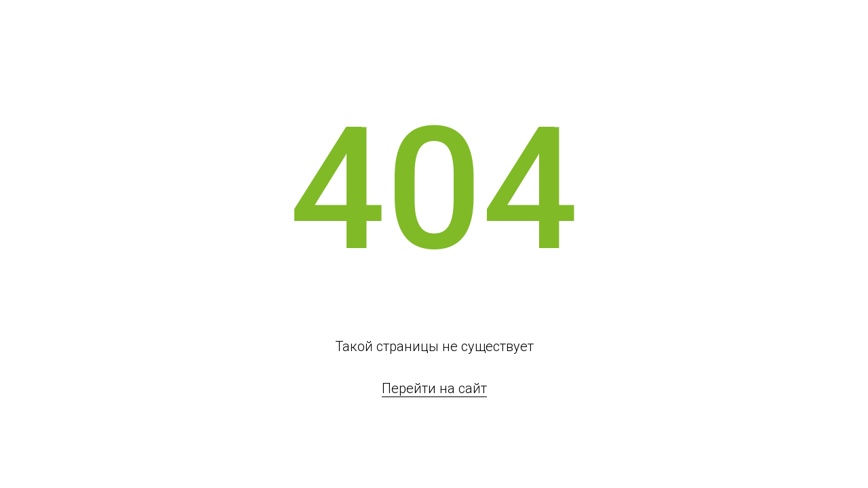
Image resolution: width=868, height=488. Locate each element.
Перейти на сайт (434, 388)
